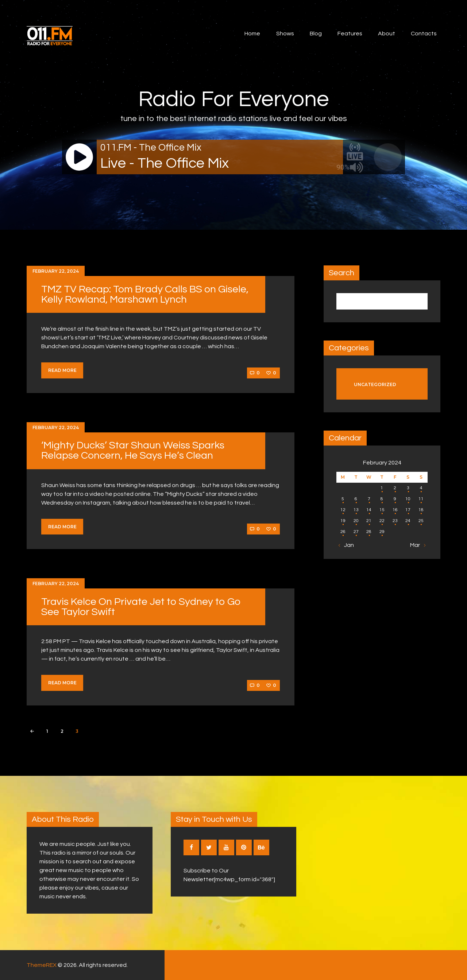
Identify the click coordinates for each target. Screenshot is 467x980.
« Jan (347, 545)
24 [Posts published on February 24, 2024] (408, 521)
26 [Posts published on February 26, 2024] (343, 532)
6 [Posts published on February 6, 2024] (356, 499)
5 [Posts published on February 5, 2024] (343, 499)
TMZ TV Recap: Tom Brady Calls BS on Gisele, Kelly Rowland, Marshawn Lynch (145, 294)
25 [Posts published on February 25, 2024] (421, 521)
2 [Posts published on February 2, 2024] (395, 488)
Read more (62, 370)
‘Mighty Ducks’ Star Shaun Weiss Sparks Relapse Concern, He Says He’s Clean (133, 450)
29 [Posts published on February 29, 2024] (382, 532)
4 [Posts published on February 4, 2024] (421, 488)
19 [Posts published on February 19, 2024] (343, 521)
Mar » (417, 545)
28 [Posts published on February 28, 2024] (369, 532)
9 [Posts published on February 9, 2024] (395, 499)
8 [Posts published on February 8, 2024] (382, 499)
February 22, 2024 (56, 271)
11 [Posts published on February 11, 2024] (421, 499)
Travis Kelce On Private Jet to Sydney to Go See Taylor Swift (141, 607)
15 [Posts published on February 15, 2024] (382, 510)
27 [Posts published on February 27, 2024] (356, 532)
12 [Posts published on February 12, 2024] (343, 510)
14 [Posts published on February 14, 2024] (369, 510)
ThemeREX (42, 965)
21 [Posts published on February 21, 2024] (369, 521)
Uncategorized (375, 384)
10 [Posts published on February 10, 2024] (408, 499)
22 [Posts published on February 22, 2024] (382, 521)
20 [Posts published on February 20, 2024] (356, 521)
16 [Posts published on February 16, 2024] (395, 510)
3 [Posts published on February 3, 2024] (408, 488)
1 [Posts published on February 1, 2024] (382, 488)
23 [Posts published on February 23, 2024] (395, 521)
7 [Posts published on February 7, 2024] (369, 499)
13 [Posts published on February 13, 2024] (356, 510)
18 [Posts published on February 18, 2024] (421, 510)
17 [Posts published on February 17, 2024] (408, 510)
